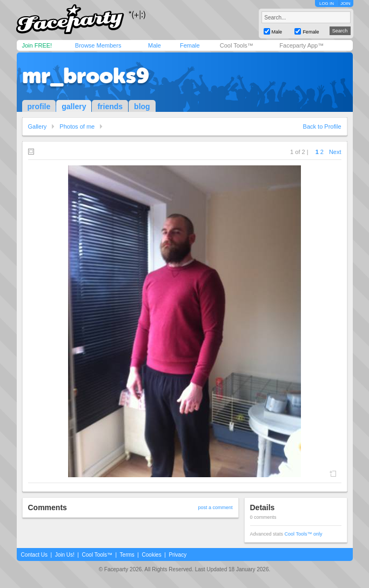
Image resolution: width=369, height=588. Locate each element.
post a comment (215, 507)
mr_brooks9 (86, 76)
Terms (127, 555)
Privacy (177, 555)
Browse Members (98, 45)
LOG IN (327, 4)
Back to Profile (322, 126)
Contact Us (34, 555)
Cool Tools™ (237, 45)
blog (142, 106)
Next (335, 152)
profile (39, 106)
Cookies (152, 555)
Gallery (38, 126)
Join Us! (65, 555)
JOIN (345, 4)
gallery (74, 106)
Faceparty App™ (301, 45)
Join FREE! (37, 45)
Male (155, 45)
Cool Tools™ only (304, 534)
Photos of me (77, 126)
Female (190, 45)
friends (110, 106)
